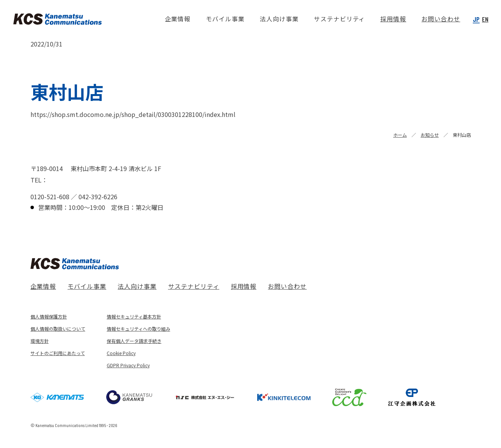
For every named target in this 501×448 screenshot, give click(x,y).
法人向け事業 (137, 286)
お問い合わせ (287, 286)
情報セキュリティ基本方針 (134, 316)
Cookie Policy (121, 353)
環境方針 (40, 341)
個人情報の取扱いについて (58, 329)
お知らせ (430, 135)
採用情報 (244, 286)
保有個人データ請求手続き (134, 341)
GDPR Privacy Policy (128, 365)
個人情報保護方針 (49, 316)
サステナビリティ (194, 286)
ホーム (400, 135)
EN (485, 19)
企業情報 (43, 286)
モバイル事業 (87, 286)
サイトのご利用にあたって (58, 353)
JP (476, 19)
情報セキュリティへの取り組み (138, 329)
